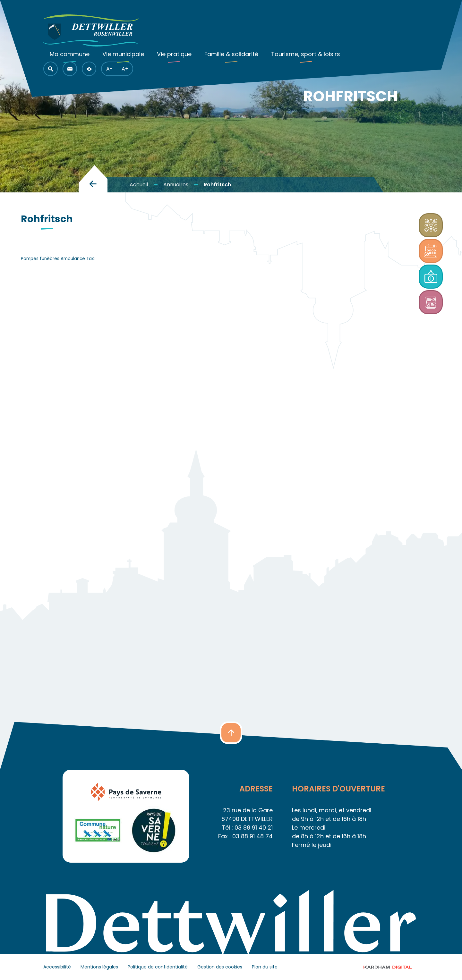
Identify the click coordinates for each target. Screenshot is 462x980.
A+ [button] (125, 69)
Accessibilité (57, 967)
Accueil (139, 185)
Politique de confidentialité (158, 967)
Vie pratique (174, 54)
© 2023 (394, 967)
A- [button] (109, 69)
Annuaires (176, 185)
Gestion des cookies (220, 967)
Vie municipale (123, 54)
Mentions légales (99, 967)
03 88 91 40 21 (254, 828)
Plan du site (265, 967)
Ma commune (70, 54)
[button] (51, 69)
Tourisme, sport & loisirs (306, 54)
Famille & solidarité (231, 54)
